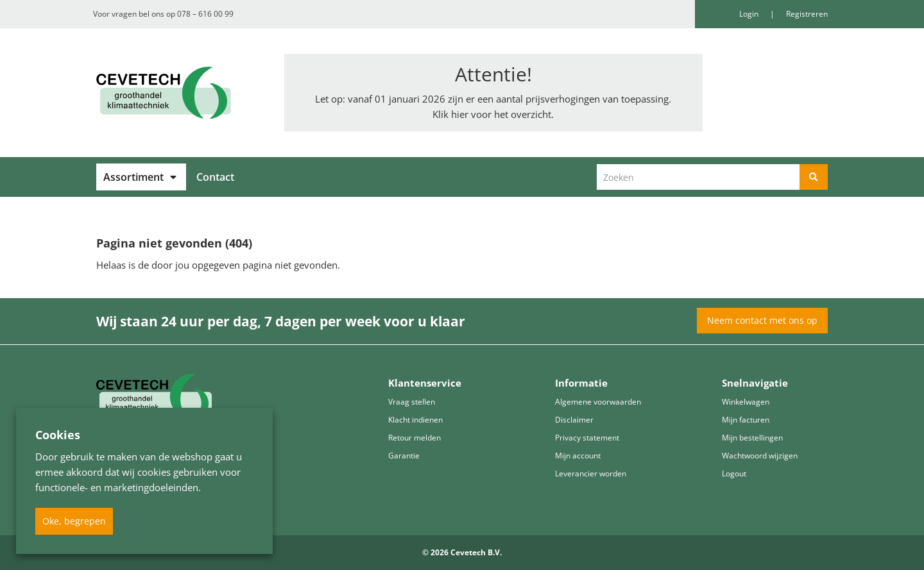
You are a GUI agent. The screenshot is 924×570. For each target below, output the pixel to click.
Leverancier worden (591, 474)
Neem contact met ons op (762, 320)
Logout (734, 474)
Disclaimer (574, 420)
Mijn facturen (746, 420)
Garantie (404, 456)
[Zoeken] (814, 177)
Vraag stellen (412, 402)
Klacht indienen (415, 420)
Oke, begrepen (74, 521)
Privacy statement (587, 438)
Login (750, 14)
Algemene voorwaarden (598, 402)
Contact (215, 177)
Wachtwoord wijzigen (760, 456)
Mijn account (578, 456)
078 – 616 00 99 (205, 14)
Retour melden (415, 438)
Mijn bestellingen (752, 438)
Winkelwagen (746, 402)
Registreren (807, 14)
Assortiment (133, 177)
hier (460, 114)
